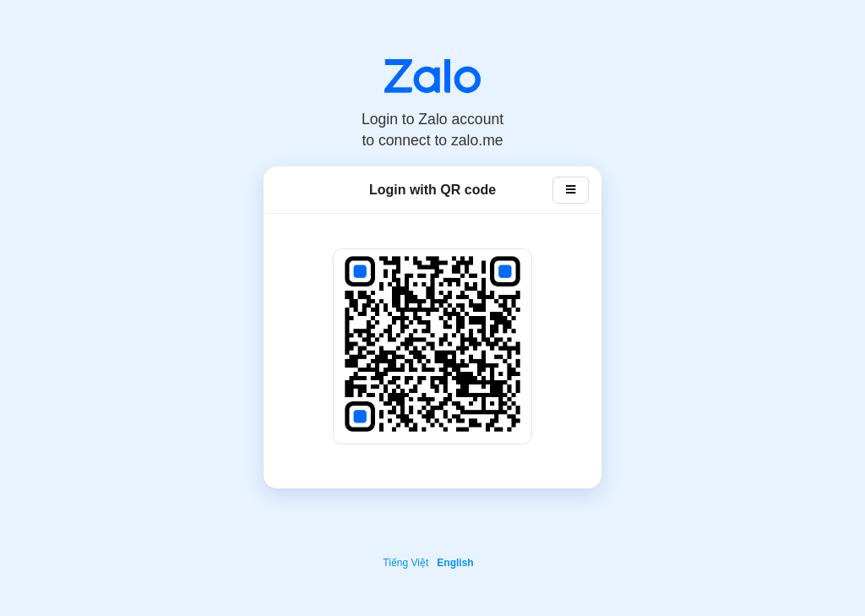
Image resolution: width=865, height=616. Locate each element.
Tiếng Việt (405, 563)
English (455, 563)
